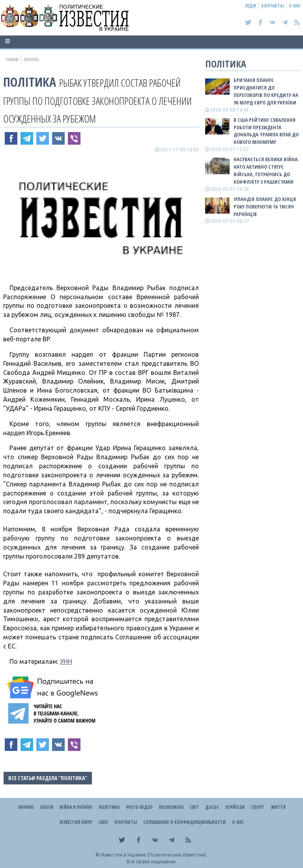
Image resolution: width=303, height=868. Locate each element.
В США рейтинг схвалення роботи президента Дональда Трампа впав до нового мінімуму (266, 131)
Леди (251, 6)
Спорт (258, 807)
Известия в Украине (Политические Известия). (154, 855)
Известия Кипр (76, 822)
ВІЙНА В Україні (76, 807)
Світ (194, 807)
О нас (295, 6)
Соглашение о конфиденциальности (184, 822)
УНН (66, 661)
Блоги (47, 807)
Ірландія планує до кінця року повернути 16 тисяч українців (265, 207)
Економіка (171, 807)
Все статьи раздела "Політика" (48, 778)
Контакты (272, 6)
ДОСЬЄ (212, 807)
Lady (103, 822)
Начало (26, 807)
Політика (30, 82)
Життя (278, 807)
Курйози (235, 807)
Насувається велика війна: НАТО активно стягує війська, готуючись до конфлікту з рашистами (266, 170)
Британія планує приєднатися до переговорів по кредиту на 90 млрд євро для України (266, 91)
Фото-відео (139, 807)
